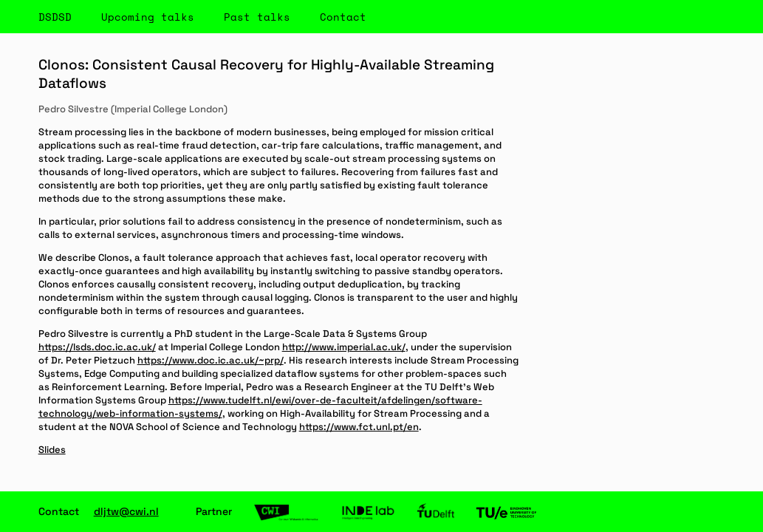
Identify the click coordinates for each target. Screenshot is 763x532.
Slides (52, 450)
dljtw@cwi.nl (126, 511)
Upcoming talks (148, 17)
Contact (343, 17)
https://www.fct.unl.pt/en (359, 427)
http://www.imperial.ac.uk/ (344, 347)
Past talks (257, 17)
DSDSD (55, 17)
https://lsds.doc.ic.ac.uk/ (97, 347)
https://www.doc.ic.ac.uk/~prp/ (211, 360)
